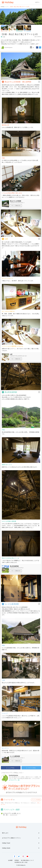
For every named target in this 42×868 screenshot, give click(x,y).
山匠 (6, 239)
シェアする (10, 768)
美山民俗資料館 (11, 392)
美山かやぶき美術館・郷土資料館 (18, 82)
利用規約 (17, 860)
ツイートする (31, 768)
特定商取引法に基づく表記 (21, 862)
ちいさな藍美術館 (12, 604)
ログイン (37, 2)
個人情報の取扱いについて (27, 860)
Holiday (7, 2)
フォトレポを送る (36, 800)
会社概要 (10, 860)
